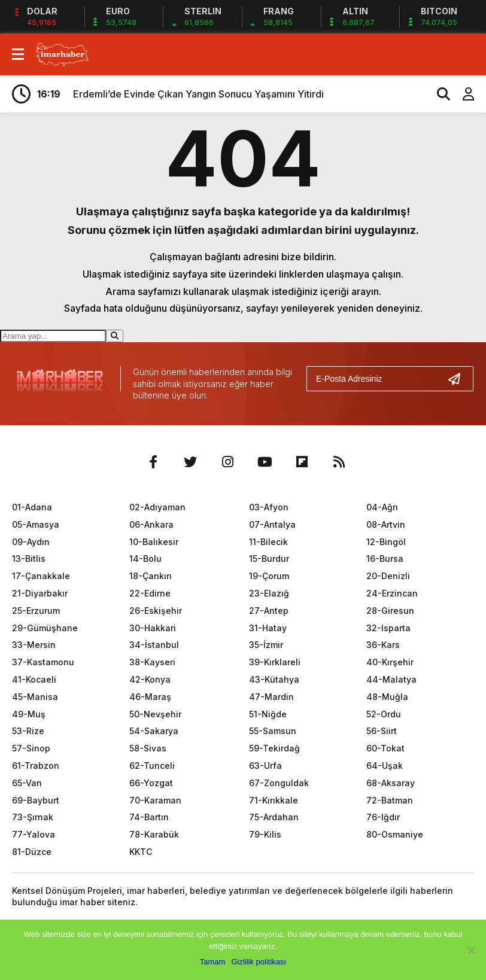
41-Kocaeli (34, 679)
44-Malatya (391, 679)
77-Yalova (34, 834)
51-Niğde (268, 714)
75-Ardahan (274, 817)
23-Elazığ (269, 593)
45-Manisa (35, 697)
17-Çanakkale (41, 576)
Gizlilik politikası (259, 962)
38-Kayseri (152, 662)
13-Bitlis (29, 559)
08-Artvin (386, 524)
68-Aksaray (391, 783)
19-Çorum (269, 576)
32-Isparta (388, 628)
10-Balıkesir (154, 542)
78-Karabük (154, 834)
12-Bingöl (386, 542)
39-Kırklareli (275, 662)
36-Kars (383, 645)
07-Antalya (272, 524)
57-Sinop (31, 748)
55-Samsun (273, 731)
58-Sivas (148, 748)
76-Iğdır (383, 817)
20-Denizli (388, 576)
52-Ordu (384, 714)
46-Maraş (150, 697)
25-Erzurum (36, 611)
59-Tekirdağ (274, 748)
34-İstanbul (154, 645)
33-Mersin (34, 645)
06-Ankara (151, 524)
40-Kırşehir (390, 662)
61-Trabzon (36, 766)
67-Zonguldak (279, 783)
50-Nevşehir (155, 714)
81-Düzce (32, 852)
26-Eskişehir (156, 611)
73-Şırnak (33, 817)
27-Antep (269, 611)
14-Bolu (145, 559)
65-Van (27, 783)
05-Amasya (36, 524)
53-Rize (28, 731)
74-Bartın (149, 817)
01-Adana (32, 507)
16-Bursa (385, 559)
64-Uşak (385, 766)
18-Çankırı (151, 576)
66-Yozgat (151, 783)
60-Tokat (385, 748)
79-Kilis (265, 834)
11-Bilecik (268, 542)
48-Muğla (387, 697)
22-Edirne (150, 593)
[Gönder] (459, 379)
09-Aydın (31, 542)
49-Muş (29, 714)
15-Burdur (269, 559)
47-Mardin (271, 697)
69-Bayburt (36, 800)
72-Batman (390, 800)
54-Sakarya (154, 731)
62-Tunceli (152, 766)
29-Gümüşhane (45, 628)
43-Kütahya (274, 679)
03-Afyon (269, 507)
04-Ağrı (382, 507)
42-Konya (150, 679)
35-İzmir (266, 645)
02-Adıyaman (157, 507)
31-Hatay (268, 628)
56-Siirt (382, 731)
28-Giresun (390, 611)
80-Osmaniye (395, 834)
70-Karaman (155, 800)
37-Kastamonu (43, 662)
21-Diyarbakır (40, 593)
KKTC (141, 852)
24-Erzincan (392, 593)
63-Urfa (265, 766)
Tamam (213, 962)
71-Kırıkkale (274, 800)
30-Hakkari (153, 628)
